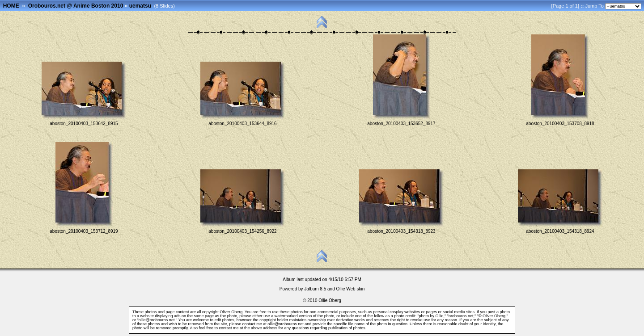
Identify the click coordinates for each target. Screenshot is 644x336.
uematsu (140, 6)
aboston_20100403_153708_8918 (560, 124)
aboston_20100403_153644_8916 (242, 124)
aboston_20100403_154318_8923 (401, 231)
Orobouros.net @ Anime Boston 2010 (76, 6)
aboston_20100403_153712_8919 (84, 231)
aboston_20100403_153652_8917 (401, 124)
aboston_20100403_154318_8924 (560, 231)
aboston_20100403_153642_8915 (84, 124)
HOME (11, 6)
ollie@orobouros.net (286, 324)
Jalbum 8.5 (315, 289)
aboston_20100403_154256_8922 (242, 231)
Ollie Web (346, 289)
